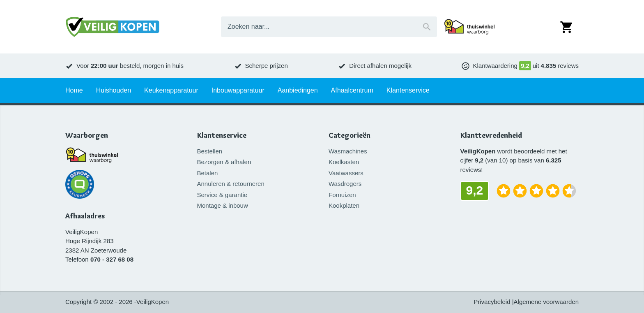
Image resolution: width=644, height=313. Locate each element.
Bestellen (210, 151)
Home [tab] (74, 90)
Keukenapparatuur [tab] (171, 90)
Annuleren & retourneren (231, 184)
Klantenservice (222, 136)
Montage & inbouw (223, 205)
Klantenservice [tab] (408, 90)
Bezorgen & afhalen (224, 162)
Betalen (208, 173)
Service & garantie (222, 195)
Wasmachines (348, 151)
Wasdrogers (345, 184)
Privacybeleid (492, 302)
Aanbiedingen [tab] (298, 90)
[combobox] (329, 27)
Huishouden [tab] (114, 90)
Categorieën (350, 136)
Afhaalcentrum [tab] (352, 90)
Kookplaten (344, 205)
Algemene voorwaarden (546, 302)
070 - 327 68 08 (112, 259)
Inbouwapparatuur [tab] (238, 90)
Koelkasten (344, 162)
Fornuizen (342, 195)
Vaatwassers (346, 173)
